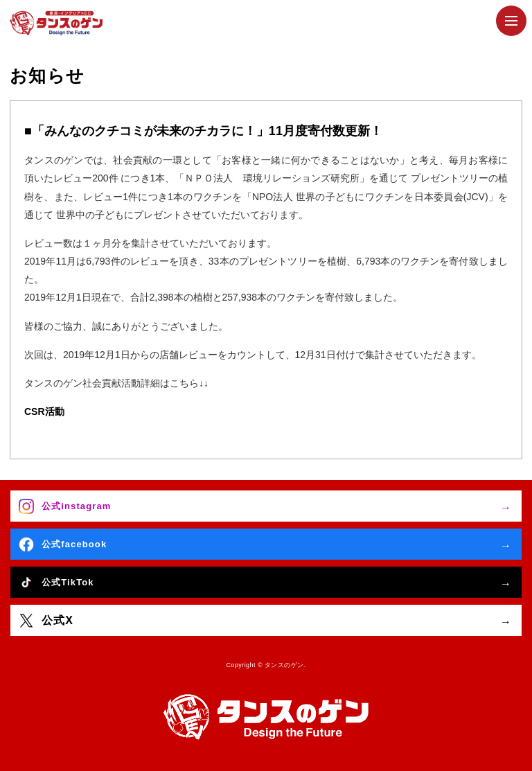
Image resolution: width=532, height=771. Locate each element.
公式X (57, 620)
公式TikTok (68, 582)
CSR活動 (44, 411)
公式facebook (74, 544)
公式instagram (76, 506)
